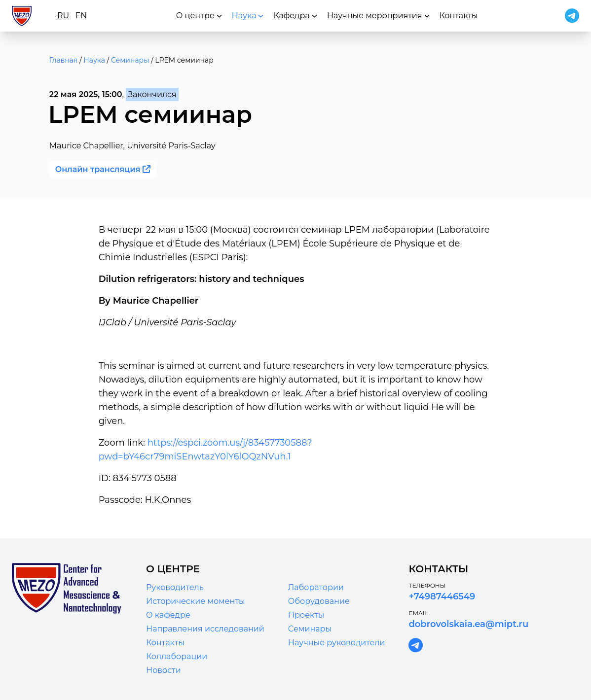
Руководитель (175, 587)
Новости (164, 670)
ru (63, 16)
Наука (94, 60)
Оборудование (319, 601)
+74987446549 (442, 596)
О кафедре (168, 615)
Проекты (306, 615)
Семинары (130, 60)
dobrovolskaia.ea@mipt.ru (468, 624)
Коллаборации (177, 656)
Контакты (165, 643)
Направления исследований (205, 629)
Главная (63, 60)
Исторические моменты (196, 601)
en (81, 16)
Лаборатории (316, 587)
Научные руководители (337, 643)
